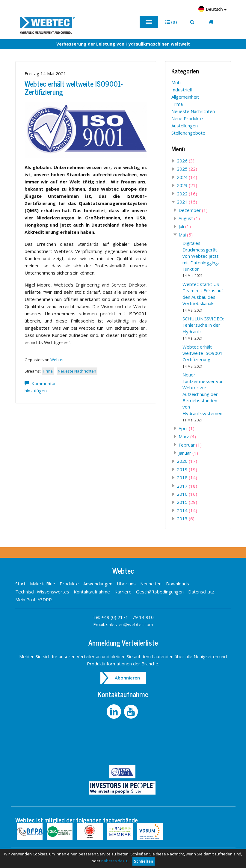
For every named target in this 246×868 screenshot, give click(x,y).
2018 (187, 477)
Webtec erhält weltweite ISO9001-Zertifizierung (74, 87)
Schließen (144, 861)
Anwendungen (98, 584)
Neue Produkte (187, 118)
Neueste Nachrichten (77, 371)
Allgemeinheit (185, 97)
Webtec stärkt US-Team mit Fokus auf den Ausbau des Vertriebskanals (203, 297)
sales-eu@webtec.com (130, 624)
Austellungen (185, 126)
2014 (187, 510)
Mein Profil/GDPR (34, 599)
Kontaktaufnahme (92, 592)
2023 (187, 185)
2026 (186, 161)
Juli (185, 226)
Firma (48, 371)
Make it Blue (43, 584)
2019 (187, 469)
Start (20, 584)
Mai (186, 235)
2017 (187, 486)
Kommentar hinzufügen (40, 387)
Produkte (69, 584)
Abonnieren (127, 678)
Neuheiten (151, 584)
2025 (187, 169)
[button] (171, 22)
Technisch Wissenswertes (42, 592)
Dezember (193, 210)
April (187, 428)
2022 (187, 194)
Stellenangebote (188, 133)
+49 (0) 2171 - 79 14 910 (127, 617)
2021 (187, 202)
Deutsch (212, 9)
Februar (190, 445)
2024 (187, 177)
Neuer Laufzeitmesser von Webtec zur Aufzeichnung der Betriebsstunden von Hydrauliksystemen (203, 397)
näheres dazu (114, 861)
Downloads (178, 584)
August (189, 218)
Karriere (123, 592)
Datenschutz (201, 592)
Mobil (177, 82)
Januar (188, 453)
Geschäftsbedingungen (160, 592)
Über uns (126, 584)
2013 (186, 519)
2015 (187, 502)
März (187, 436)
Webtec (57, 360)
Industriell (182, 90)
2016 (187, 494)
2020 (187, 461)
